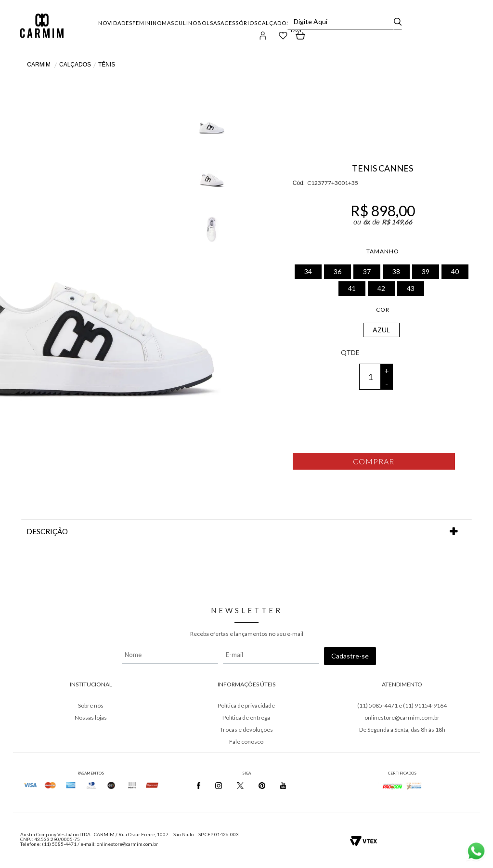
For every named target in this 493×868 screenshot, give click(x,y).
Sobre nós (91, 705)
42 (381, 288)
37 (367, 271)
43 (411, 288)
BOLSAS (209, 23)
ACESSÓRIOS (239, 23)
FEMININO (147, 23)
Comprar (374, 461)
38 (396, 271)
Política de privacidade (246, 705)
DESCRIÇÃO (246, 532)
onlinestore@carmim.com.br (402, 717)
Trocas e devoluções (246, 730)
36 (337, 271)
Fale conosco (246, 742)
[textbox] (342, 22)
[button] (263, 35)
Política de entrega (246, 717)
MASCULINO (180, 23)
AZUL (381, 330)
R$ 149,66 (397, 222)
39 (426, 271)
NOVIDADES (115, 23)
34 (308, 271)
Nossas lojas (91, 717)
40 (455, 271)
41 (352, 288)
